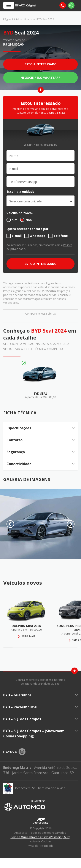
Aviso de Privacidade (40, 846)
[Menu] (9, 5)
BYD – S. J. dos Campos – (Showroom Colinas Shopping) (40, 733)
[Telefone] (63, 5)
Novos (28, 19)
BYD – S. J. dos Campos (40, 719)
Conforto (40, 440)
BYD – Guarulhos (40, 695)
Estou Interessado (41, 64)
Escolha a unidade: (21, 191)
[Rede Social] (22, 752)
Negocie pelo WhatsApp (40, 78)
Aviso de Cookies (41, 841)
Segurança (40, 452)
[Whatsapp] (71, 5)
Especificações (40, 428)
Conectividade (40, 464)
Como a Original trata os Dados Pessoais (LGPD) (40, 837)
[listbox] (40, 201)
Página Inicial (11, 19)
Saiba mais (26, 636)
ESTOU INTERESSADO (41, 264)
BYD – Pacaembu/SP (40, 707)
